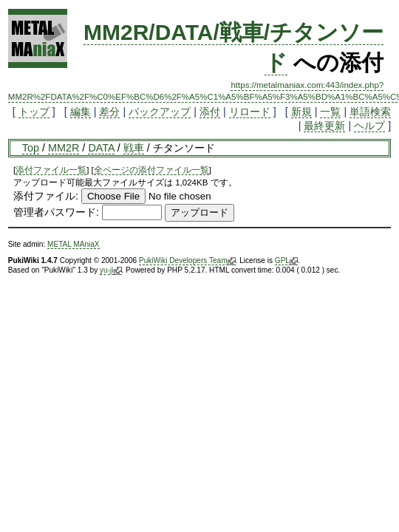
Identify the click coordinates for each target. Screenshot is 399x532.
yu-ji (110, 270)
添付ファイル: (46, 196)
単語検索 (370, 112)
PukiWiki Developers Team (187, 261)
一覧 (330, 112)
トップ (34, 112)
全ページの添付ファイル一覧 (151, 170)
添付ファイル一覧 (51, 170)
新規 (301, 112)
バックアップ (160, 112)
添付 (210, 112)
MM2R (64, 148)
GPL (286, 261)
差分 (109, 112)
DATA (101, 148)
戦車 (134, 148)
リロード (250, 112)
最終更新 (324, 126)
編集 (81, 112)
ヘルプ (369, 126)
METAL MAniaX (74, 244)
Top (31, 148)
